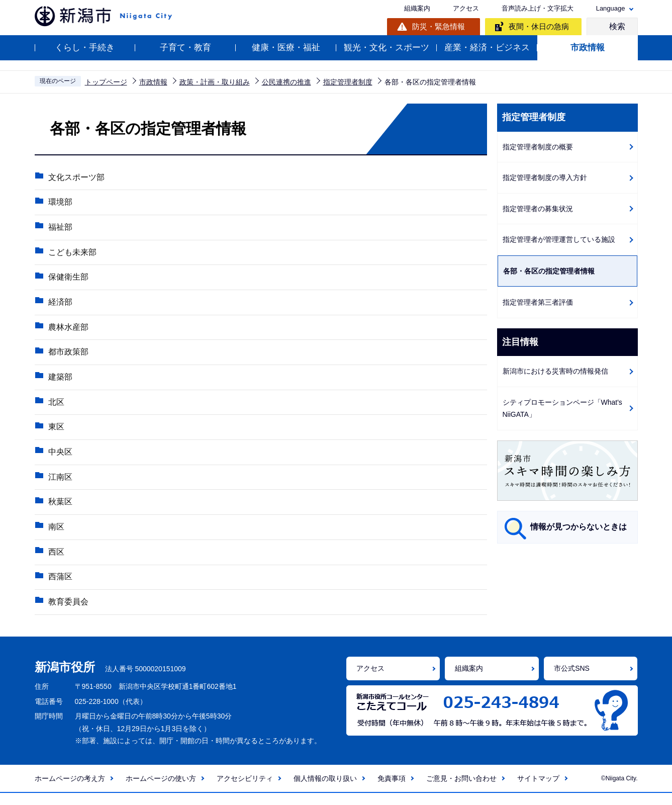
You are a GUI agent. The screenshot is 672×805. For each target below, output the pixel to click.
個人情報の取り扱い (325, 790)
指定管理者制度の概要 (538, 147)
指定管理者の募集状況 (538, 209)
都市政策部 (67, 357)
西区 (55, 562)
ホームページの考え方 (70, 790)
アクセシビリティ (245, 790)
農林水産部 (67, 331)
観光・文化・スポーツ (387, 48)
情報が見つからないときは (579, 527)
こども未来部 (71, 254)
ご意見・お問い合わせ (461, 790)
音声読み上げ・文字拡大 (538, 8)
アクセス (466, 8)
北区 (55, 408)
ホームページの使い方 (161, 790)
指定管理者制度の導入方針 (545, 177)
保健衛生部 (67, 280)
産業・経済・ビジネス (487, 48)
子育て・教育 (185, 48)
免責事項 (392, 790)
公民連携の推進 (286, 82)
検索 (617, 26)
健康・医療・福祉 (286, 48)
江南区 (59, 485)
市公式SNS (572, 680)
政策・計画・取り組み (215, 82)
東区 (55, 434)
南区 (55, 536)
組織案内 (417, 8)
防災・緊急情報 (439, 26)
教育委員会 (67, 613)
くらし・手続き (85, 48)
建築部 (59, 382)
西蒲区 (59, 588)
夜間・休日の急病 (539, 26)
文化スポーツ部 (75, 177)
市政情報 (588, 48)
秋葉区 (59, 511)
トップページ (106, 82)
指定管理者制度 (348, 82)
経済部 (59, 305)
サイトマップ (538, 790)
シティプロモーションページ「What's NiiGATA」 (562, 409)
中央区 (59, 459)
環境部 (59, 203)
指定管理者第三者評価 (538, 302)
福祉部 (59, 229)
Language (611, 8)
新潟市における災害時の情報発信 (555, 371)
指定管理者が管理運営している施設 (559, 239)
